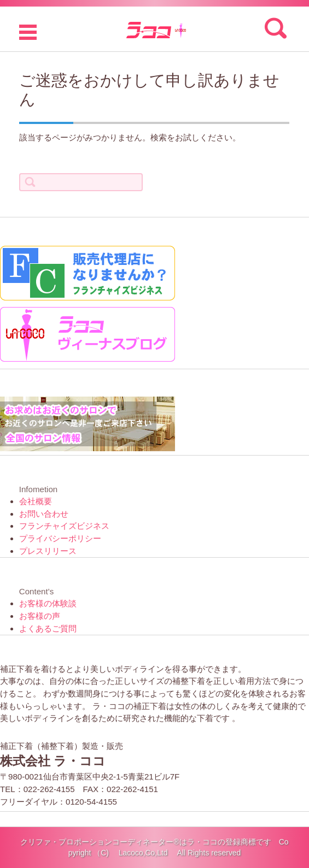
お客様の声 (40, 616)
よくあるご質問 (48, 628)
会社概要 (36, 501)
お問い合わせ (44, 514)
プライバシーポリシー (60, 538)
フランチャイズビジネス (64, 526)
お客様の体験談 (48, 603)
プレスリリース (48, 551)
